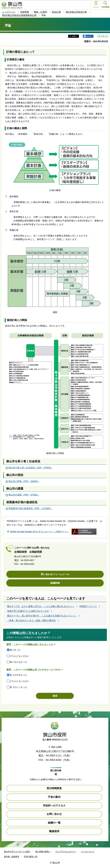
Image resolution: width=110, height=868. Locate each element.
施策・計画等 (41, 12)
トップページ (9, 12)
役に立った (15, 650)
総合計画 (56, 12)
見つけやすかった (18, 675)
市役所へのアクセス (54, 806)
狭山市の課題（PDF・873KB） (24, 495)
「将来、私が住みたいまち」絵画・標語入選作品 (31, 620)
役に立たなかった (18, 662)
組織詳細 (55, 583)
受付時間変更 (54, 788)
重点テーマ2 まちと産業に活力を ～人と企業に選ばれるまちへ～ (41, 606)
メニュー (96, 5)
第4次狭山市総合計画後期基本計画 (19, 15)
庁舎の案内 (54, 797)
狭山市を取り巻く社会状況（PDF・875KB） (31, 468)
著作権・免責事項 (12, 857)
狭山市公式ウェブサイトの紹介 (17, 852)
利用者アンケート (88, 606)
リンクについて (88, 852)
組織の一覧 (54, 823)
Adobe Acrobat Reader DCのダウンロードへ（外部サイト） (40, 532)
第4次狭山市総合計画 (76, 12)
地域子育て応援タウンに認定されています (28, 611)
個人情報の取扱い (43, 852)
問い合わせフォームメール (55, 574)
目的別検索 (105, 5)
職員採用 (54, 831)
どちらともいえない (20, 656)
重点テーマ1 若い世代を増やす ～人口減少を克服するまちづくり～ (42, 616)
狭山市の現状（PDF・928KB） (24, 481)
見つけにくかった (18, 687)
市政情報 (25, 12)
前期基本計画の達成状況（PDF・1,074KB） (30, 508)
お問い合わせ (54, 814)
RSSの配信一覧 (31, 857)
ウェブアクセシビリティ (66, 852)
